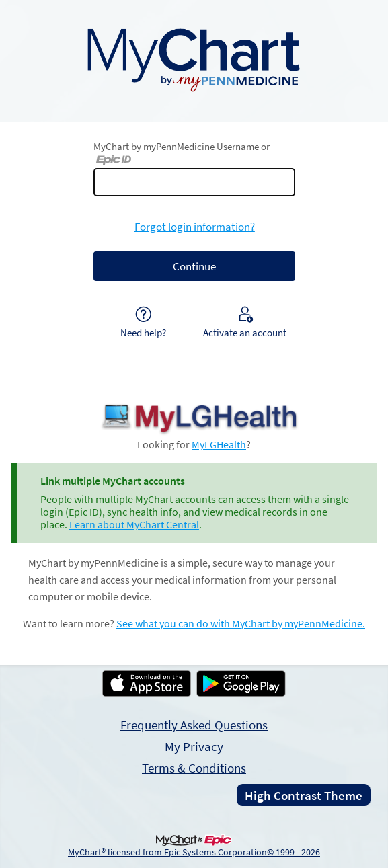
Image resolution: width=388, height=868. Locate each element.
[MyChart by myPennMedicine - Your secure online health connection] (194, 58)
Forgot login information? (195, 227)
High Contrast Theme (304, 795)
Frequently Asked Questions (194, 725)
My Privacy (194, 746)
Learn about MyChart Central (134, 525)
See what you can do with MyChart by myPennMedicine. (241, 624)
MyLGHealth (219, 445)
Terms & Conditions (194, 768)
